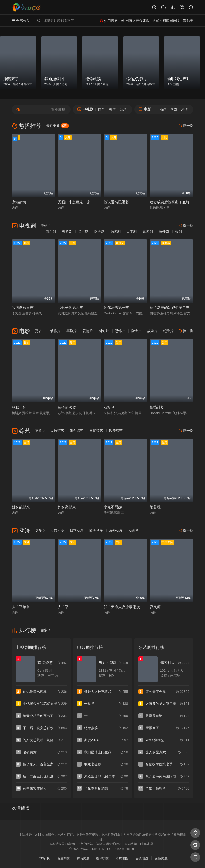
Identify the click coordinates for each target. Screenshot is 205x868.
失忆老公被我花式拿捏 (40, 704)
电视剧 (85, 109)
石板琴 (109, 407)
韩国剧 (116, 231)
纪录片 (168, 331)
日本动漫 (77, 530)
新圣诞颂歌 (67, 407)
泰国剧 (148, 231)
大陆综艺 (57, 431)
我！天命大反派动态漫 (122, 607)
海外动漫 (116, 530)
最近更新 (58, 126)
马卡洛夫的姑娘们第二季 (170, 308)
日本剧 (132, 231)
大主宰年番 (21, 607)
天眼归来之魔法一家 (74, 202)
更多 (46, 225)
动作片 (55, 331)
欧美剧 (99, 231)
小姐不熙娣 (113, 507)
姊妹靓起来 (21, 507)
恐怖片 (120, 331)
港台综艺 (77, 431)
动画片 (134, 530)
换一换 (186, 126)
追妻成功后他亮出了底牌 (170, 202)
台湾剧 (83, 231)
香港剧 (67, 231)
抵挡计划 (157, 407)
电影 (145, 109)
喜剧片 (72, 331)
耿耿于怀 (19, 407)
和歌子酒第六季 (70, 308)
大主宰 (63, 607)
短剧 (178, 231)
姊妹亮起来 (67, 507)
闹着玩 (155, 507)
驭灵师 (155, 607)
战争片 (152, 331)
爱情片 (88, 331)
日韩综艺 (96, 431)
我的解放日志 (23, 308)
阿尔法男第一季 (116, 308)
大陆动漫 (57, 530)
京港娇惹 (19, 202)
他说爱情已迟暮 (116, 202)
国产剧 (51, 231)
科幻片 (104, 331)
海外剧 (164, 231)
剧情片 (136, 331)
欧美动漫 (96, 530)
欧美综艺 (116, 431)
